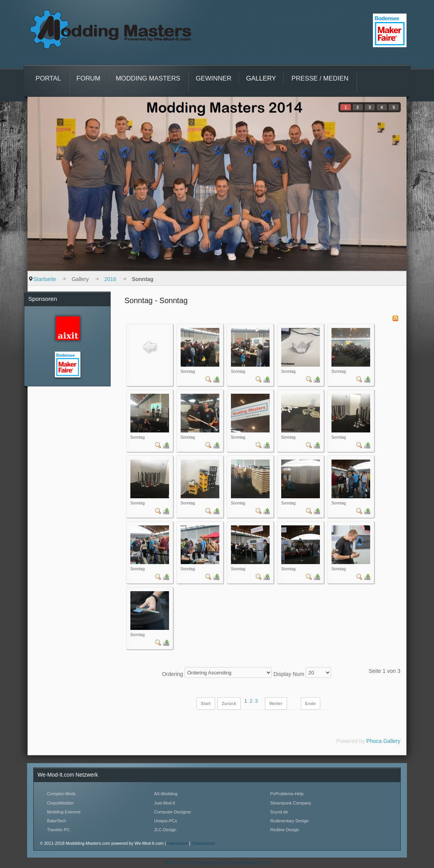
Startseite (45, 279)
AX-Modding (166, 794)
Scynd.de (279, 812)
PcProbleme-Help (287, 794)
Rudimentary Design (290, 821)
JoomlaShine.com (249, 863)
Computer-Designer (173, 812)
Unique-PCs (165, 821)
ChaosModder (61, 803)
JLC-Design (165, 830)
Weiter (276, 703)
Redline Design (285, 830)
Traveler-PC (59, 830)
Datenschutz (203, 843)
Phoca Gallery (383, 741)
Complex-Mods (62, 794)
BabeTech (57, 821)
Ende (311, 703)
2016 (110, 279)
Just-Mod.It (164, 803)
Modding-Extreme (64, 812)
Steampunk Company (291, 803)
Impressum (178, 843)
